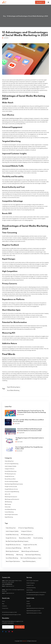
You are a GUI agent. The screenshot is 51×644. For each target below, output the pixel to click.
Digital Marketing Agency (14, 387)
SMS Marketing (8, 502)
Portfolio (28, 604)
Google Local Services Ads (11, 487)
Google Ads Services (9, 476)
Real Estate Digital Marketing (33, 555)
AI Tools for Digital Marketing (12, 464)
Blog (4, 16)
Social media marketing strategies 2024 (12, 118)
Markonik (29, 379)
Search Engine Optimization (11, 515)
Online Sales (8, 507)
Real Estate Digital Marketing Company (14, 484)
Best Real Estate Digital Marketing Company (17, 541)
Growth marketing (38, 538)
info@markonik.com (10, 586)
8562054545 (9, 584)
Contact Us (4, 606)
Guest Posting (29, 590)
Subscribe (19, 627)
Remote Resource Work (10, 479)
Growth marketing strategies (11, 482)
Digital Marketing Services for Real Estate (35, 608)
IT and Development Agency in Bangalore (35, 595)
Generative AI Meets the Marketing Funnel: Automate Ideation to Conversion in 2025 (30, 430)
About (3, 601)
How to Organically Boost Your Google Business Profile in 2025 (29, 448)
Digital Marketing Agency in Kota (33, 611)
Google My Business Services (11, 489)
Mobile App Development (11, 497)
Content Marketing (9, 512)
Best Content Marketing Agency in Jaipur (31, 558)
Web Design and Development (12, 499)
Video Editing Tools (9, 461)
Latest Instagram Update (11, 466)
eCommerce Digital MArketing (12, 492)
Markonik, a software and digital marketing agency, (15, 360)
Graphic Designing (30, 583)
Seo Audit (40, 2)
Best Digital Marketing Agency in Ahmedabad (36, 592)
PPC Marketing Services (10, 474)
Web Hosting (8, 504)
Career (28, 601)
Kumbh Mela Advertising (11, 471)
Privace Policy (5, 608)
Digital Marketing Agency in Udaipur (34, 613)
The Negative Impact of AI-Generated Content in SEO (30, 439)
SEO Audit (29, 606)
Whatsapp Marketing (31, 588)
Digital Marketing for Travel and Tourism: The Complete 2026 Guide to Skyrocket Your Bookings (32, 412)
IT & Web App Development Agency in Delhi (11, 615)
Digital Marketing (9, 517)
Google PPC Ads (30, 585)
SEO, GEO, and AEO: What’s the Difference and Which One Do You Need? (28, 421)
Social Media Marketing (13, 391)
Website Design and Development (30, 551)
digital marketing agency (8, 138)
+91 (5, 584)
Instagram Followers (10, 469)
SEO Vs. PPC (8, 494)
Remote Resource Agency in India (9, 612)
